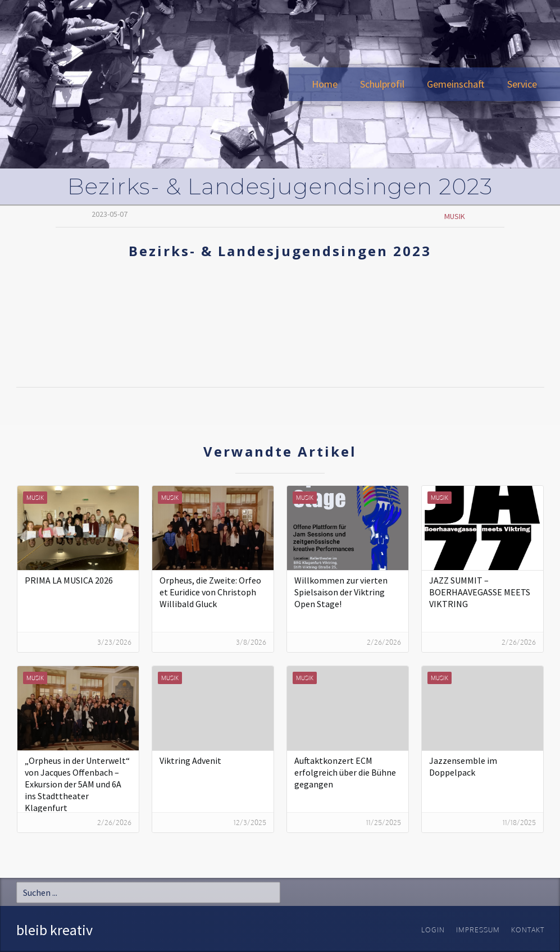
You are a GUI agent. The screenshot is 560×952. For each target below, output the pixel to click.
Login (433, 930)
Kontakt (528, 930)
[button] (382, 84)
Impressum (478, 930)
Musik (455, 216)
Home (325, 84)
